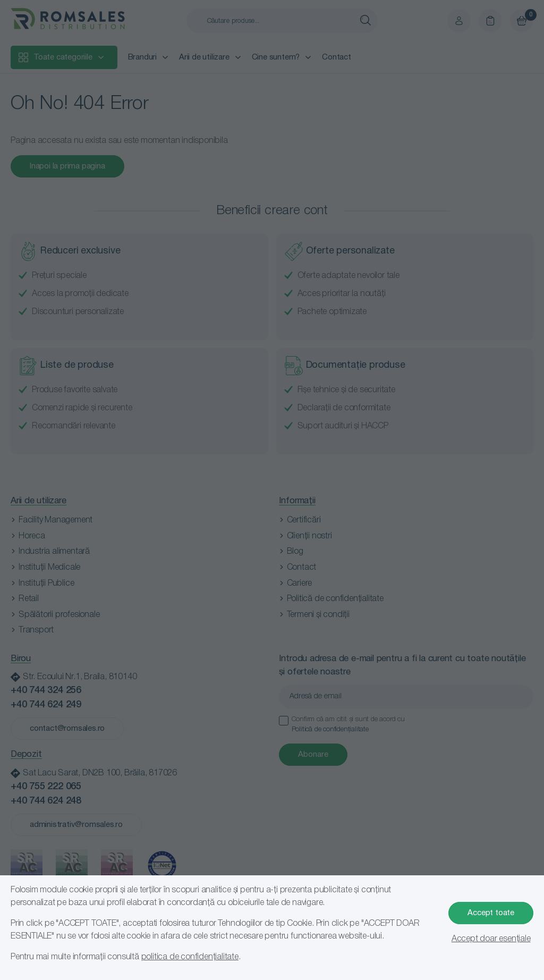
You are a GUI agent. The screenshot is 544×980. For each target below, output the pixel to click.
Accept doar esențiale (491, 939)
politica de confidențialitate (190, 957)
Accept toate (491, 913)
